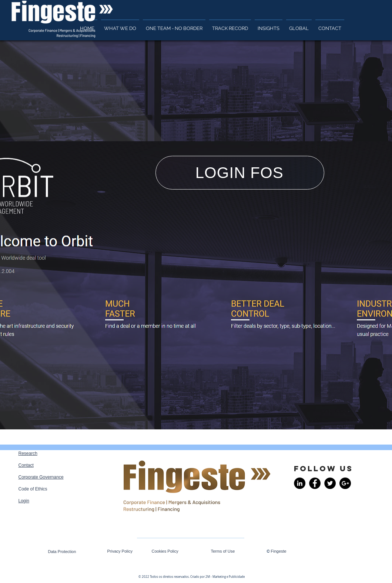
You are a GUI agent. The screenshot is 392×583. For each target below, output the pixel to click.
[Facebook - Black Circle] (315, 483)
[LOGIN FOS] (240, 173)
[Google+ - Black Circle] (345, 483)
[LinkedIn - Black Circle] (300, 483)
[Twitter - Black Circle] (330, 483)
